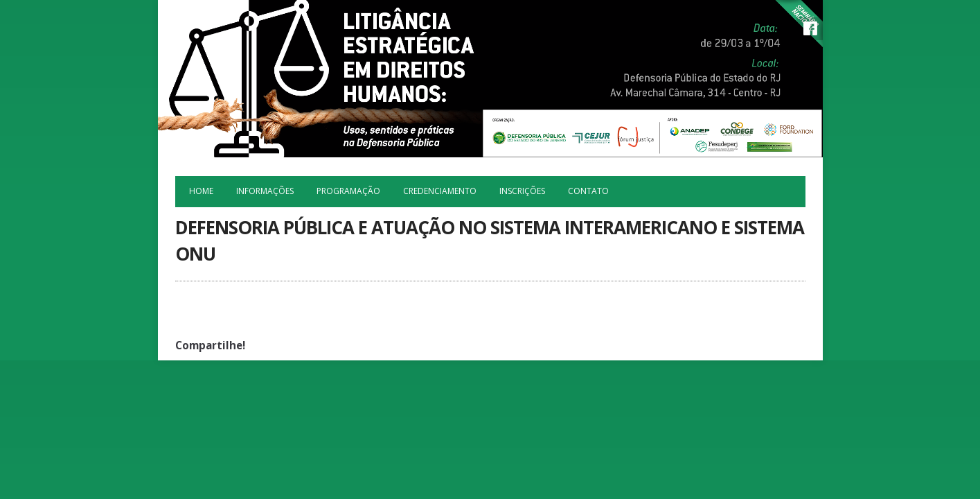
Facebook (810, 28)
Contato (588, 191)
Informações (265, 191)
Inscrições (522, 191)
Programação (348, 191)
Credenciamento (440, 191)
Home (201, 191)
